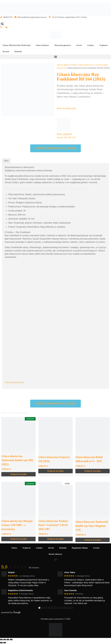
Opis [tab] (6, 161)
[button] (2, 24)
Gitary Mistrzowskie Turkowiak (17, 45)
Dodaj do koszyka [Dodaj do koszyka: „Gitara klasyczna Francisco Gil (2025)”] (55, 471)
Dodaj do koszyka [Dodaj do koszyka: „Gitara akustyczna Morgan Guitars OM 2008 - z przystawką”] (18, 539)
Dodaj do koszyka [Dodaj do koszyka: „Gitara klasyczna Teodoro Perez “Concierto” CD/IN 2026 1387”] (55, 539)
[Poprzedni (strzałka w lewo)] (1, 643)
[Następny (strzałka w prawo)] (5, 643)
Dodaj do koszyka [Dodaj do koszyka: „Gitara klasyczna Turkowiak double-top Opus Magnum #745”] (93, 540)
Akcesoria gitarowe (63, 45)
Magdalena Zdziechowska (20, 590)
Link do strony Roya (14, 382)
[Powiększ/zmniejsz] (1, 640)
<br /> (56, 290)
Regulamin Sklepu (80, 548)
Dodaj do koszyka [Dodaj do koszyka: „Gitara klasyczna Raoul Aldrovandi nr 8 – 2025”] (93, 471)
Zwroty (96, 548)
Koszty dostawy (55, 554)
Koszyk (6, 51)
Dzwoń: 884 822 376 (66, 137)
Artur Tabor (70, 572)
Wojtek (11, 572)
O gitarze (104, 45)
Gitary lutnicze (42, 45)
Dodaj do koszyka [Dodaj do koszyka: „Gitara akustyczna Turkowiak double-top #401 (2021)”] (18, 474)
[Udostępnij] (8, 640)
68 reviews (34, 568)
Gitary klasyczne (86, 65)
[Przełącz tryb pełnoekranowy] (5, 640)
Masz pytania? (65, 134)
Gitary (74, 65)
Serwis (79, 45)
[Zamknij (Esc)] (11, 640)
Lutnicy (91, 45)
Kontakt (18, 51)
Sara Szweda (71, 590)
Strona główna (63, 65)
